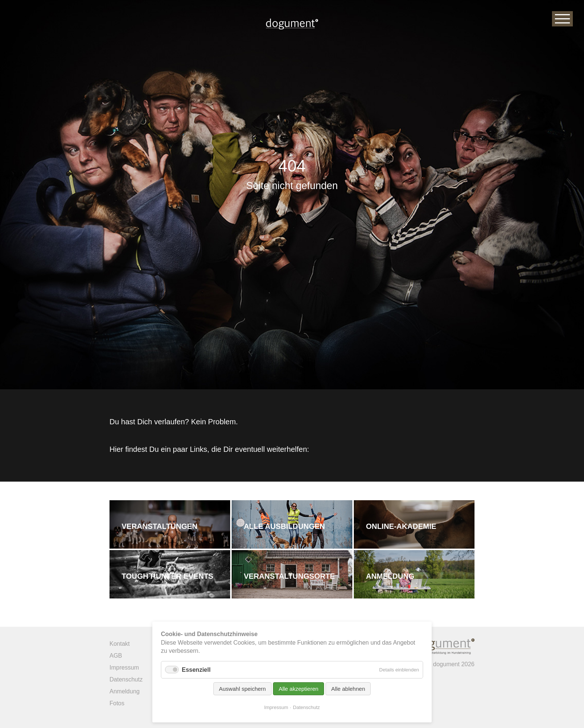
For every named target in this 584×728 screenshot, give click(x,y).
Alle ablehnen (348, 689)
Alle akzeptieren (299, 689)
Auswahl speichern (242, 689)
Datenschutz (307, 707)
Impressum (276, 707)
